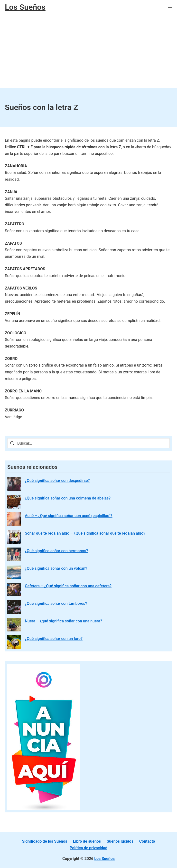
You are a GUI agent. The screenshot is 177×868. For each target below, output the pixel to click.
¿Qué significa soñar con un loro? (54, 639)
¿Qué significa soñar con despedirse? (57, 481)
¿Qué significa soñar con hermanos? (56, 551)
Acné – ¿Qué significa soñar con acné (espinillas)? (69, 516)
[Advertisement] (88, 51)
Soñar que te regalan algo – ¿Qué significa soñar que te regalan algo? (85, 533)
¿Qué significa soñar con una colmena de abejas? (68, 498)
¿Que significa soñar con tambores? (56, 604)
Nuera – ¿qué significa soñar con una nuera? (63, 621)
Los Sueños (104, 859)
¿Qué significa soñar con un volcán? (56, 568)
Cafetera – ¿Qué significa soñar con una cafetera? (68, 586)
